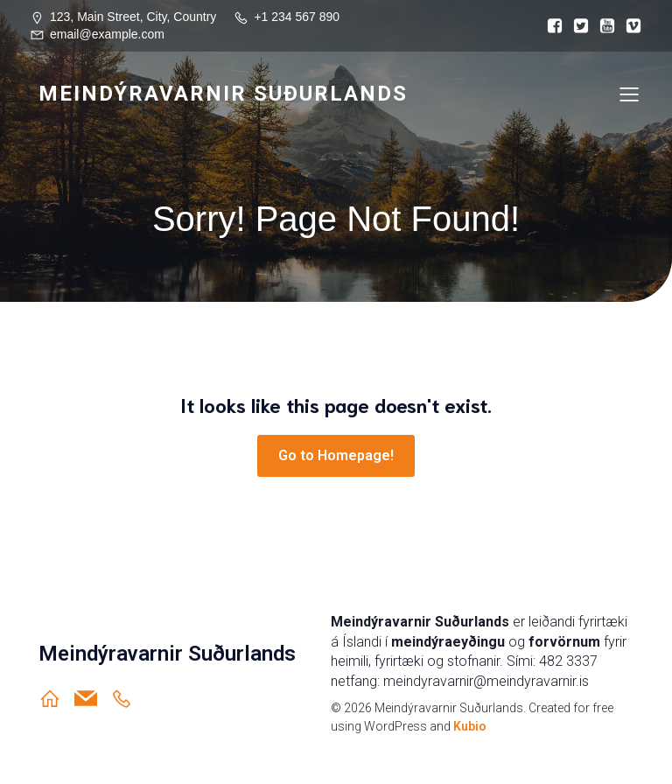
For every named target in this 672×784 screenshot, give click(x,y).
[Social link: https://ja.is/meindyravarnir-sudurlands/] (128, 698)
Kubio (470, 726)
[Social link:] (550, 26)
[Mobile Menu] (629, 94)
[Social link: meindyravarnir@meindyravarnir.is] (92, 698)
